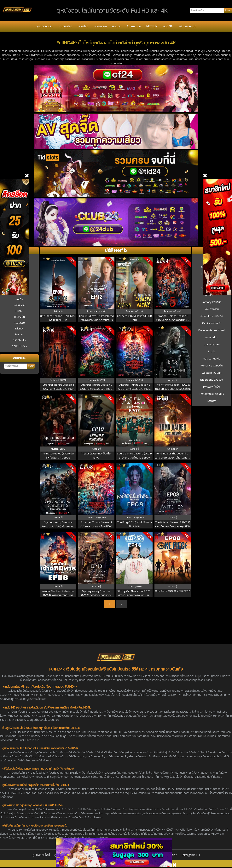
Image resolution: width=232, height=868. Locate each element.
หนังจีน (117, 26)
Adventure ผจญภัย (212, 316)
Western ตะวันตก (212, 373)
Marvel (19, 334)
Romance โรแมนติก (212, 366)
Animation (134, 26)
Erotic (212, 352)
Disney (19, 329)
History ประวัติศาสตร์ (212, 394)
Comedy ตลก (212, 345)
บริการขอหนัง (188, 26)
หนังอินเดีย (19, 305)
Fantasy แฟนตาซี (212, 302)
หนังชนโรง (65, 26)
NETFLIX (152, 26)
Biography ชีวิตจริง (212, 380)
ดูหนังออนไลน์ (45, 26)
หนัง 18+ (168, 26)
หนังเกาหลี (100, 26)
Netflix (19, 300)
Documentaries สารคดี (212, 330)
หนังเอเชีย (19, 323)
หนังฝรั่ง (83, 26)
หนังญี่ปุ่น (19, 317)
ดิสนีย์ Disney (19, 346)
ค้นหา (31, 366)
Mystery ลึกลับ (212, 387)
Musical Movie (212, 359)
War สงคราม (212, 309)
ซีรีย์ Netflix (19, 340)
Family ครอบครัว (212, 323)
